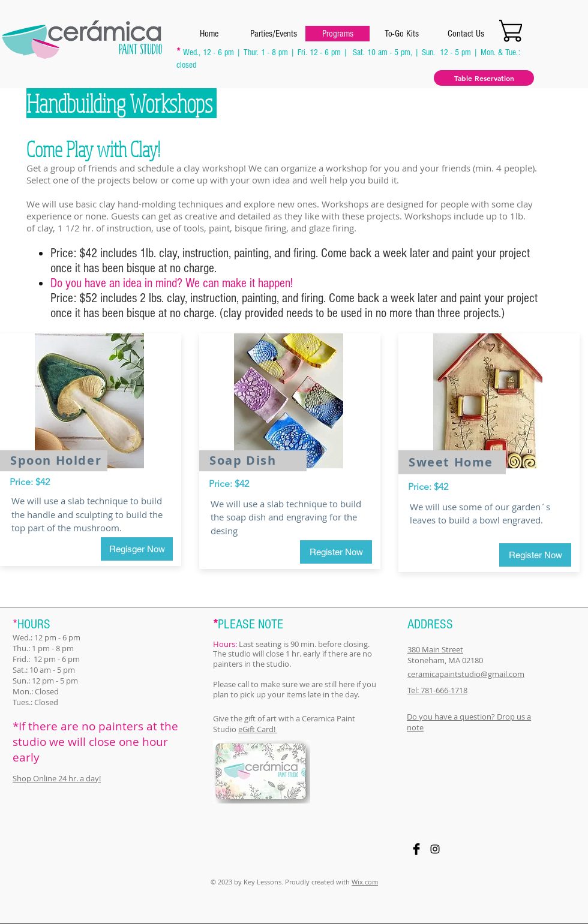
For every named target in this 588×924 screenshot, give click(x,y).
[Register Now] (336, 552)
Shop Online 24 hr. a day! (57, 778)
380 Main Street (435, 649)
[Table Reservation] (484, 78)
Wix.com (365, 882)
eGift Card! (258, 729)
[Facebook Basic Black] (416, 849)
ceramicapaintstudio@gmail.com (466, 674)
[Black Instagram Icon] (435, 849)
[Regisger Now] (137, 549)
